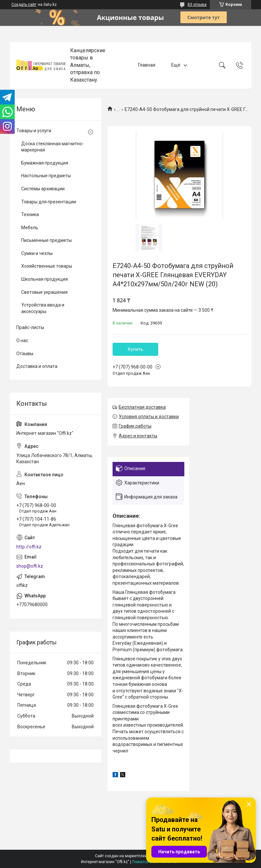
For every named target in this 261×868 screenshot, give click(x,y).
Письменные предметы (46, 240)
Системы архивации (43, 189)
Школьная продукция (45, 279)
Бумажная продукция (45, 163)
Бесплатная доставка (142, 407)
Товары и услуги (34, 131)
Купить (136, 349)
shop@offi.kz (30, 566)
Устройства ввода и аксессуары (43, 308)
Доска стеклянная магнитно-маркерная (53, 147)
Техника (30, 214)
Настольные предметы (46, 176)
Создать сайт (24, 5)
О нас (22, 340)
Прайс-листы (30, 327)
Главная (147, 65)
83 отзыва (197, 5)
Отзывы (25, 354)
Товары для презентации (49, 202)
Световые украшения (44, 292)
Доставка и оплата (37, 366)
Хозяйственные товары (47, 266)
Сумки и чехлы (37, 253)
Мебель (30, 228)
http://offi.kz (29, 547)
